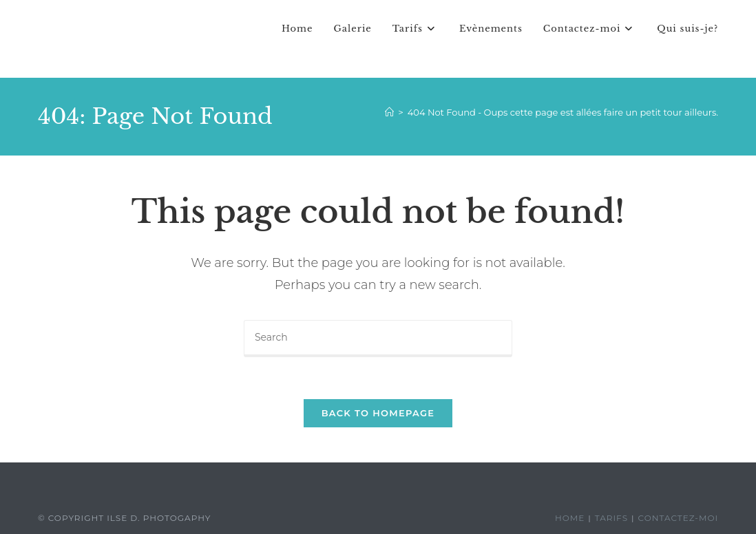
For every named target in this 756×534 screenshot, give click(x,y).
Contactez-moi (678, 518)
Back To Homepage (378, 413)
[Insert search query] (378, 339)
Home (570, 518)
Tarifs (611, 518)
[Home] (389, 112)
